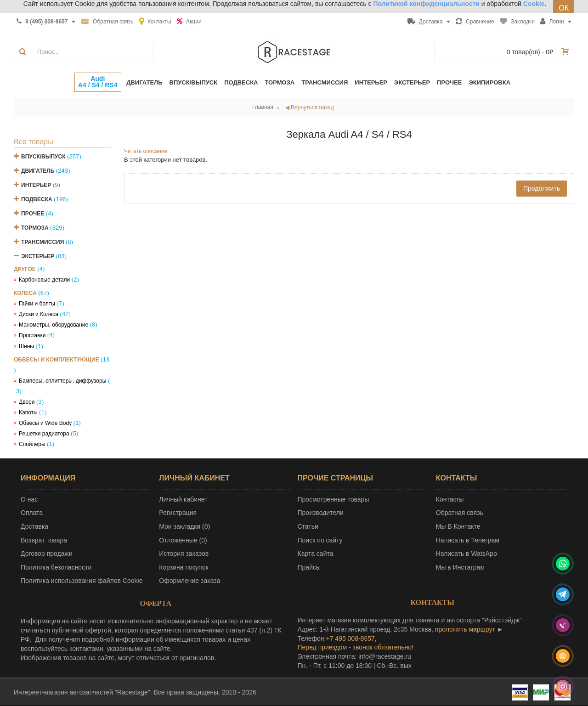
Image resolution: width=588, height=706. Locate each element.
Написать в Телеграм (468, 540)
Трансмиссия (42, 242)
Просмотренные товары (334, 499)
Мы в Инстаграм (460, 567)
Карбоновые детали (44, 280)
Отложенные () (183, 540)
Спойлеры (32, 444)
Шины (26, 346)
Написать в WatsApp (466, 554)
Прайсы (309, 567)
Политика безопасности (56, 567)
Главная (263, 107)
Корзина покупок (184, 567)
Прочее (33, 214)
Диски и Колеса (39, 314)
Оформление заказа (189, 581)
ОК (564, 8)
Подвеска (37, 199)
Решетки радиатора (44, 434)
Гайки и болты (37, 304)
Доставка (34, 526)
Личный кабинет (183, 499)
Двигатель (38, 171)
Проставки (32, 335)
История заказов (184, 554)
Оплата (32, 513)
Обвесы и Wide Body (45, 423)
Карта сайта (316, 554)
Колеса (25, 293)
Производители (321, 513)
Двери (27, 402)
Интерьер (36, 185)
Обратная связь (460, 513)
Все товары (34, 142)
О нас (29, 499)
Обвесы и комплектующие (57, 360)
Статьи (308, 526)
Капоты (28, 412)
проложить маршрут (465, 629)
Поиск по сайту (320, 540)
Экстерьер (38, 256)
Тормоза (35, 228)
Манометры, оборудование (54, 325)
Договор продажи (47, 554)
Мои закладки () (184, 526)
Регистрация (178, 513)
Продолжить (542, 188)
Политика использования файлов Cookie (82, 581)
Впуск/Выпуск (43, 157)
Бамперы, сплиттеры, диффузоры (62, 381)
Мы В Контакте (458, 526)
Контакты (450, 499)
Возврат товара (44, 540)
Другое (25, 269)
